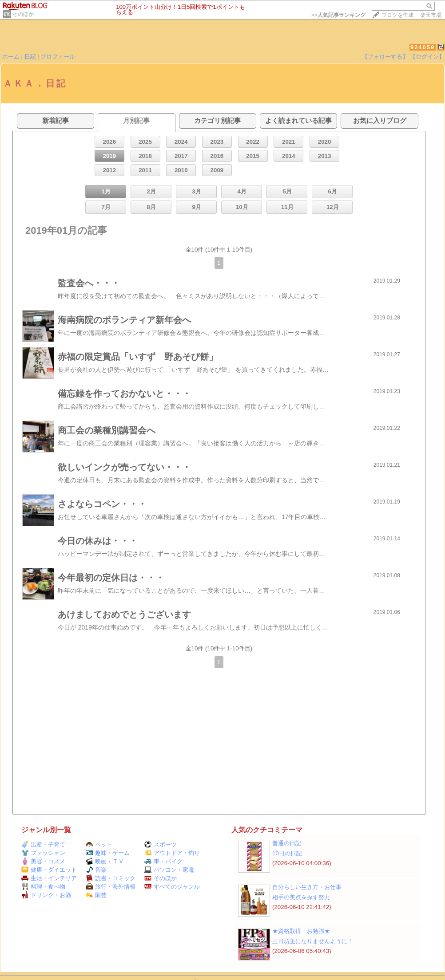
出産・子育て (43, 844)
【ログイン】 (427, 57)
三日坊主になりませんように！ (313, 941)
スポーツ (161, 844)
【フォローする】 (385, 57)
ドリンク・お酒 (46, 895)
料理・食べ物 (43, 887)
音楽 (96, 870)
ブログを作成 (397, 15)
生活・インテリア (49, 878)
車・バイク (163, 861)
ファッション (43, 853)
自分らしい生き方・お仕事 (307, 887)
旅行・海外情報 (111, 887)
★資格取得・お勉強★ (301, 931)
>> (338, 15)
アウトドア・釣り (172, 853)
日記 (30, 57)
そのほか (23, 14)
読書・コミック (111, 878)
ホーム (11, 57)
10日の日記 (287, 853)
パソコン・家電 (169, 870)
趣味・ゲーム (108, 853)
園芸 (96, 895)
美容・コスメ (43, 861)
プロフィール (58, 57)
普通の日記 (287, 843)
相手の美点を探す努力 (301, 897)
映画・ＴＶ (105, 861)
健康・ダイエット (49, 870)
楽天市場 (431, 15)
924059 (423, 47)
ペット (99, 844)
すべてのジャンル (172, 887)
